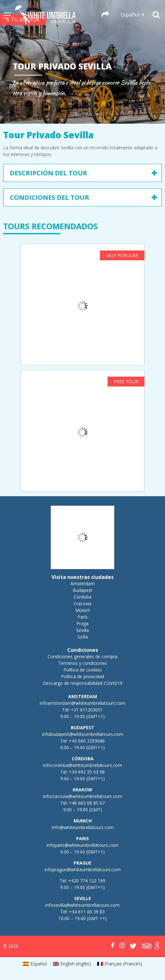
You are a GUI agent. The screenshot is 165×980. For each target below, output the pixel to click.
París (82, 617)
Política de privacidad (82, 676)
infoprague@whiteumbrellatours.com (82, 870)
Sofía (83, 637)
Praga (82, 623)
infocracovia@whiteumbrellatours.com (83, 796)
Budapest (82, 590)
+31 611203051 (87, 710)
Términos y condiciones (82, 663)
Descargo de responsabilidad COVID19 (83, 683)
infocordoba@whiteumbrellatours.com (83, 765)
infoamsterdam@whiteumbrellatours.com (82, 703)
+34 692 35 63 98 (87, 772)
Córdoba (82, 597)
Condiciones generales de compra (82, 656)
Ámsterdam (82, 584)
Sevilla (82, 630)
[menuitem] (35, 964)
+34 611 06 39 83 (87, 912)
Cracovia (82, 604)
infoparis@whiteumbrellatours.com (82, 845)
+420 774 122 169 (86, 881)
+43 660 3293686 (87, 741)
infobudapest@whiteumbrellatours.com (83, 734)
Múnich (83, 610)
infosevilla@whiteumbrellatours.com (82, 905)
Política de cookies (83, 670)
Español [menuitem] (39, 964)
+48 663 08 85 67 (87, 803)
